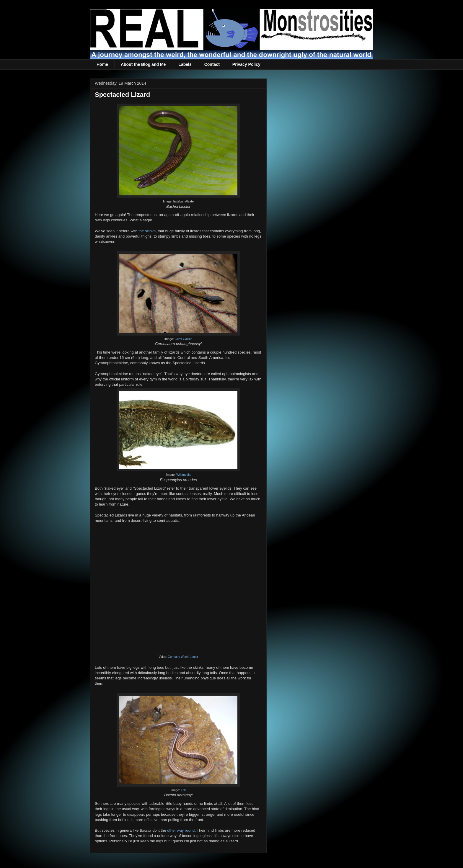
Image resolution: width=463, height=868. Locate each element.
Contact (212, 64)
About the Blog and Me (143, 64)
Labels (185, 64)
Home (102, 64)
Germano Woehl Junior (183, 657)
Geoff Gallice (183, 339)
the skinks (147, 231)
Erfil (183, 790)
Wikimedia (183, 475)
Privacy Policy (246, 64)
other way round (181, 830)
